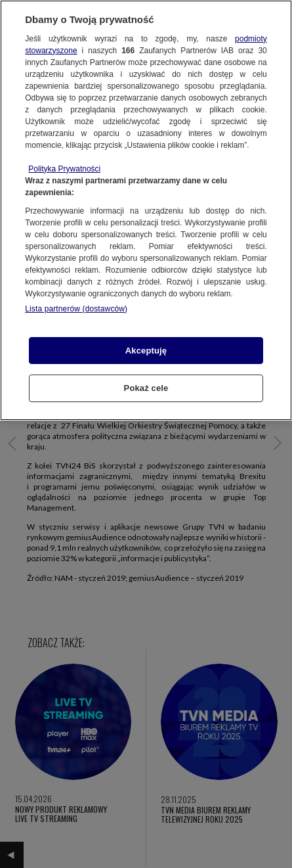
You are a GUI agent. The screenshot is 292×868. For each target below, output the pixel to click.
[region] (146, 210)
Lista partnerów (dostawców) (76, 309)
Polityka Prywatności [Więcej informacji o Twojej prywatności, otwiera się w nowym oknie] (64, 169)
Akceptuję (146, 351)
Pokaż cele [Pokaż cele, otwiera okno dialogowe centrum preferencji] (146, 388)
